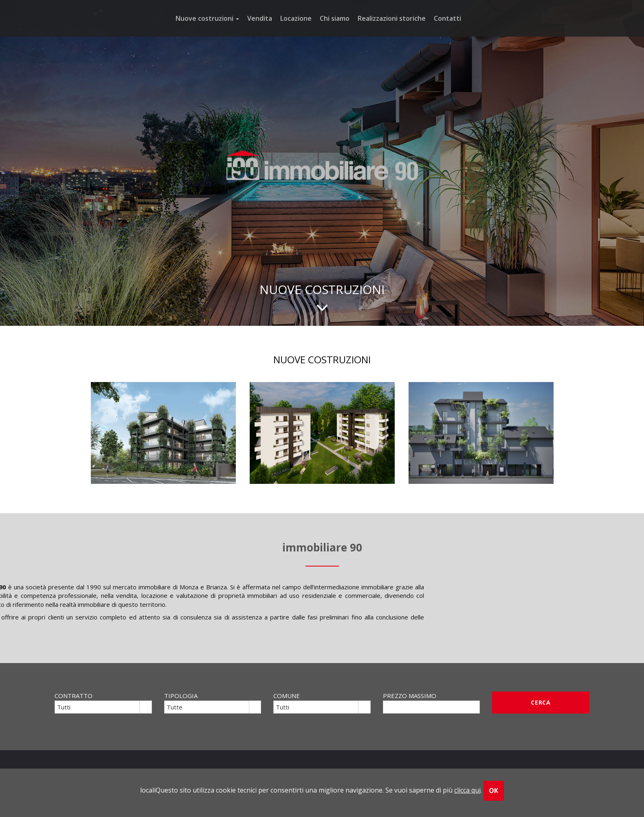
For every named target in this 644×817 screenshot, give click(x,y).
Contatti (447, 18)
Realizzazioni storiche (392, 18)
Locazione (296, 18)
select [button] (145, 708)
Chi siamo (335, 18)
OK (494, 791)
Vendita (260, 18)
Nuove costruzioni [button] (207, 18)
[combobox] (97, 707)
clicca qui (467, 790)
